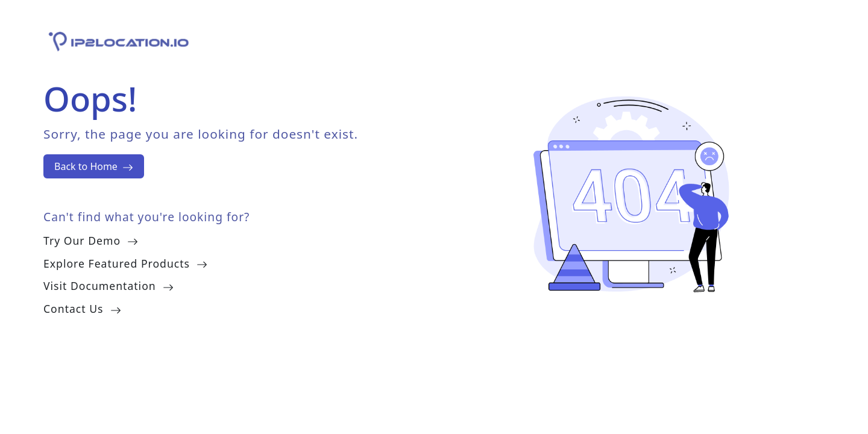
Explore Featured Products (125, 263)
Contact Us (82, 309)
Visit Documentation (108, 286)
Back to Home (94, 166)
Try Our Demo (91, 241)
